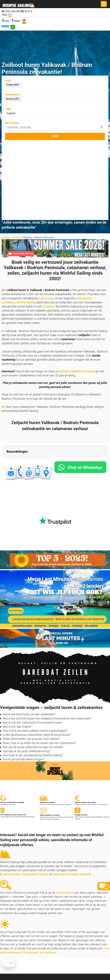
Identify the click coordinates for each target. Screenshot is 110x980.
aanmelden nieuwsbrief (76, 957)
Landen (6, 158)
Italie (6, 795)
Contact (61, 919)
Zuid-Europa (46, 219)
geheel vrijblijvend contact (77, 292)
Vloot (4, 970)
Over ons (61, 915)
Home (60, 911)
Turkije (16, 158)
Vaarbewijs (62, 927)
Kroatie (15, 795)
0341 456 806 (13, 11)
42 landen (48, 227)
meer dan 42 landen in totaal (72, 795)
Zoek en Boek (65, 814)
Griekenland (30, 795)
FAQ (4, 974)
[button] (3, 382)
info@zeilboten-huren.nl (13, 915)
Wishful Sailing (26, 223)
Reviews (61, 923)
